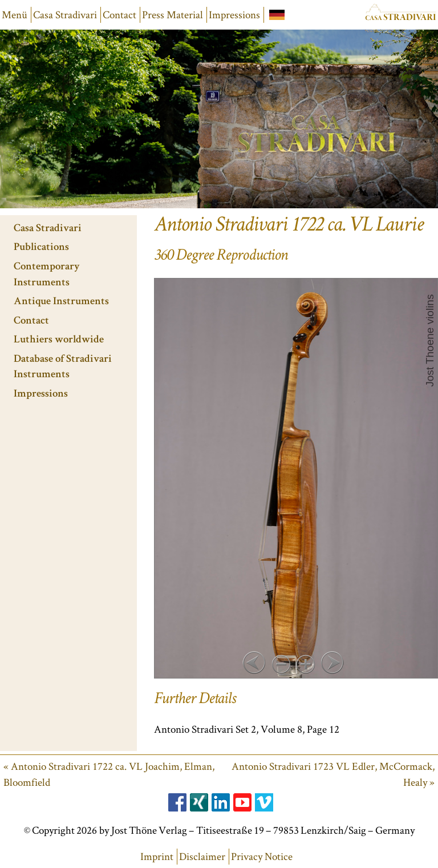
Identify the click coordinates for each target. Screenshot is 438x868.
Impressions (234, 15)
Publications (41, 248)
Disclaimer (202, 856)
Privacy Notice (262, 856)
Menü (15, 15)
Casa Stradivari (65, 15)
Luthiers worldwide (59, 340)
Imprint (157, 856)
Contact (119, 15)
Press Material (173, 15)
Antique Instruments (61, 302)
